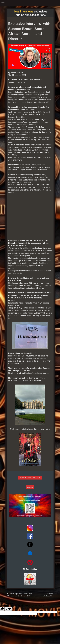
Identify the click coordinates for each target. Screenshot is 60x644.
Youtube (14, 380)
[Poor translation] (8, 609)
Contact (30, 487)
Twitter (41, 378)
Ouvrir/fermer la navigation (30, 3)
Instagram (26, 380)
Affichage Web (48, 596)
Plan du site (28, 594)
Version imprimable (15, 594)
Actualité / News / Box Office (30, 477)
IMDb (38, 380)
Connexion (50, 594)
